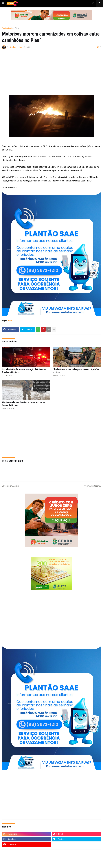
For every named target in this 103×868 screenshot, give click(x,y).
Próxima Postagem (92, 486)
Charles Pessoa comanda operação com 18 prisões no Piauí (76, 371)
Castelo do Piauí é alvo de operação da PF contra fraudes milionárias (24, 371)
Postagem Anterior (11, 486)
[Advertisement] (49, 74)
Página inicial (8, 28)
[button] (3, 3)
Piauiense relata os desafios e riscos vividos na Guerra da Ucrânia (23, 404)
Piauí (17, 28)
